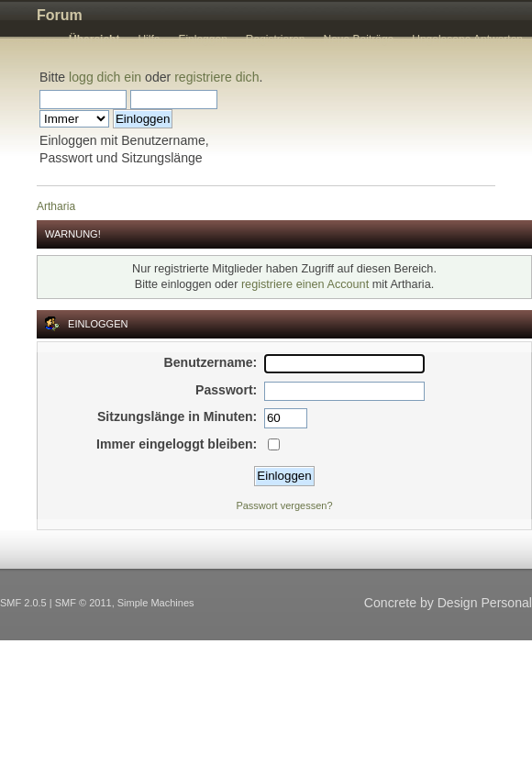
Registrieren (276, 39)
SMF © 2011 (83, 603)
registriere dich (216, 77)
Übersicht (94, 39)
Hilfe (149, 39)
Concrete (390, 603)
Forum (60, 15)
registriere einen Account (305, 284)
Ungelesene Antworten (467, 39)
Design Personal (485, 603)
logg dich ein (105, 77)
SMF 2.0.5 (23, 603)
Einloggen (202, 39)
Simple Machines (156, 603)
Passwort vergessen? (284, 505)
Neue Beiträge (359, 39)
